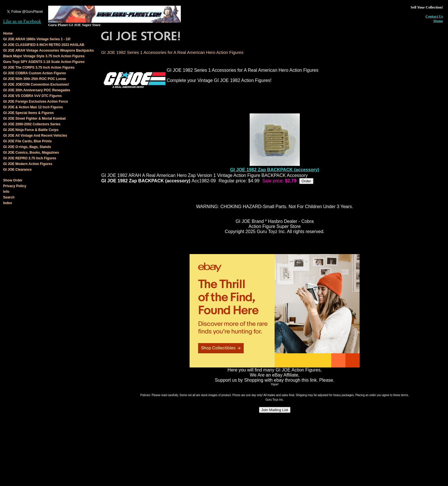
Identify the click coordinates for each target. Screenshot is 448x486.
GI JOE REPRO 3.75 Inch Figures (30, 158)
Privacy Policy (15, 186)
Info (6, 192)
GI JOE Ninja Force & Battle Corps (31, 130)
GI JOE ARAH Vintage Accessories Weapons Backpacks (48, 50)
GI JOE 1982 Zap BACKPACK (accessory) (275, 170)
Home (438, 21)
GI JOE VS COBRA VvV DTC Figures (32, 96)
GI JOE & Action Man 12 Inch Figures (33, 107)
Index (8, 203)
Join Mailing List (275, 410)
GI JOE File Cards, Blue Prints (27, 141)
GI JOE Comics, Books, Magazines (31, 153)
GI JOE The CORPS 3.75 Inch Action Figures (39, 67)
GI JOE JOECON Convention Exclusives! (36, 84)
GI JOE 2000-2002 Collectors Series (32, 124)
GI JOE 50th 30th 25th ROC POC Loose (35, 79)
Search (9, 197)
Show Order (13, 180)
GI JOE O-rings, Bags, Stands (27, 147)
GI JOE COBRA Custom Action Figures (35, 73)
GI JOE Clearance (17, 170)
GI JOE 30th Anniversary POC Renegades (37, 90)
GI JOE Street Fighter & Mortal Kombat (34, 119)
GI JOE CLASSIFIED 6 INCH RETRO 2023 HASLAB (44, 45)
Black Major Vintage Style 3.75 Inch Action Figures (44, 56)
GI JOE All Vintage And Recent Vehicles (35, 136)
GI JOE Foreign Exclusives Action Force (36, 102)
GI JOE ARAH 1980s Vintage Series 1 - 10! (37, 39)
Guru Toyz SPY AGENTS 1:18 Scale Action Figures (44, 62)
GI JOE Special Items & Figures (28, 113)
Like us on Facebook (22, 21)
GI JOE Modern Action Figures (28, 164)
